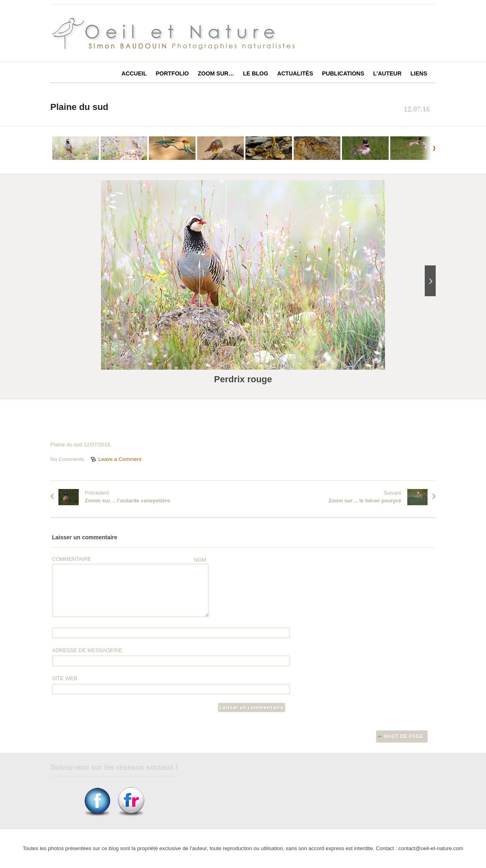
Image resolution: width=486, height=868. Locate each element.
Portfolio (172, 73)
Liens (419, 73)
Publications (343, 73)
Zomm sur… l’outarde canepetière (127, 501)
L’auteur (387, 73)
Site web (65, 678)
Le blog (256, 73)
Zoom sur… (216, 73)
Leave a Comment (120, 459)
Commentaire (72, 559)
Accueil (134, 73)
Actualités (295, 73)
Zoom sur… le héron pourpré (365, 501)
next (428, 148)
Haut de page (404, 736)
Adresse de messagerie (87, 650)
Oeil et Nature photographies (183, 34)
